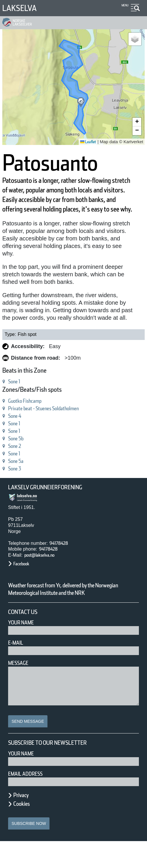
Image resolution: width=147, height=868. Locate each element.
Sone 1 (17, 401)
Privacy (24, 822)
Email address (29, 800)
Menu (124, 5)
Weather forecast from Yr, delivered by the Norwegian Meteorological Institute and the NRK (71, 612)
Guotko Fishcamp (31, 420)
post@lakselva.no (45, 574)
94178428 (61, 562)
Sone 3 (17, 488)
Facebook (24, 583)
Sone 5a (19, 480)
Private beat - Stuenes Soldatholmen (56, 427)
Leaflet (86, 142)
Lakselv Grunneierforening (53, 506)
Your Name (24, 649)
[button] (81, 102)
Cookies (25, 830)
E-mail (17, 669)
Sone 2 (17, 465)
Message (21, 690)
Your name (24, 780)
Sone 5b (19, 458)
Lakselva (22, 8)
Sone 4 (17, 435)
